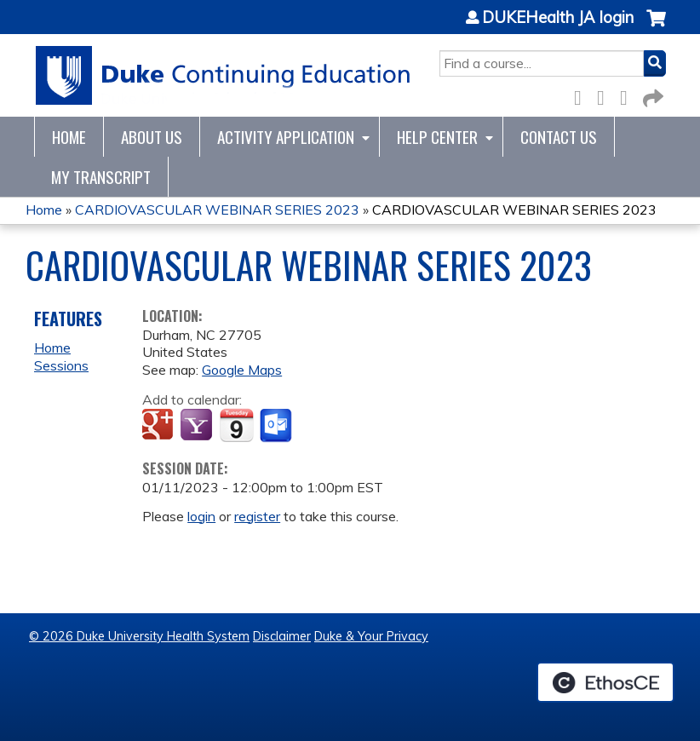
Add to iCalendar (236, 425)
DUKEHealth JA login (558, 18)
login (201, 516)
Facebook (582, 95)
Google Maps (242, 370)
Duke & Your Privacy (371, 636)
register (257, 516)
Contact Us (559, 137)
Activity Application (286, 137)
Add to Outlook (277, 426)
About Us (152, 137)
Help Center (437, 137)
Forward (651, 95)
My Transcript (101, 177)
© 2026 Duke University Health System (139, 636)
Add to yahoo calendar (198, 426)
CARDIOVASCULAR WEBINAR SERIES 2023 (217, 210)
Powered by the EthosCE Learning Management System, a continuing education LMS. (605, 682)
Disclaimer (282, 636)
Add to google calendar (160, 426)
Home (69, 137)
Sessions (61, 365)
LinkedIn (628, 95)
